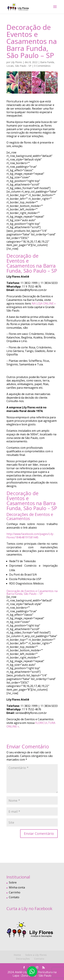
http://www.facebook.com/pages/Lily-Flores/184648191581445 (30, 536)
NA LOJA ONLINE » (44, 303)
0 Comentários (42, 66)
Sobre (13, 882)
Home (17, 955)
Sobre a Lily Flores (36, 955)
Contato (14, 897)
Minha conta (17, 887)
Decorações (23, 959)
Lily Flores (16, 62)
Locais (10, 66)
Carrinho (15, 892)
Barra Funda (47, 62)
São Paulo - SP (23, 66)
